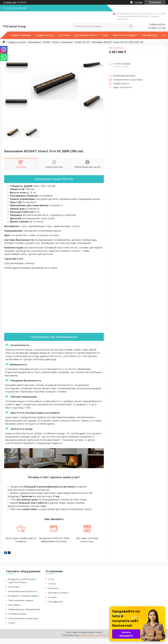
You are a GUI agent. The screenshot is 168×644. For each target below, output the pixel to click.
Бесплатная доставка (124, 76)
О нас (105, 35)
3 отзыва (138, 2)
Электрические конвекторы (23, 618)
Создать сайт (10, 2)
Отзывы (53, 597)
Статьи (52, 584)
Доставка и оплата (86, 35)
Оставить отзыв (157, 28)
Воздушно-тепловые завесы (24, 596)
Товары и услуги (45, 35)
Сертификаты (149, 35)
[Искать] (131, 26)
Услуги (12, 623)
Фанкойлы (14, 587)
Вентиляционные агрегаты (23, 591)
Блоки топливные (63, 42)
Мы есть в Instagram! (125, 35)
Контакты (64, 35)
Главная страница (20, 35)
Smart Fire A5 (82, 42)
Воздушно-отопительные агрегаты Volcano (22, 581)
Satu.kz (99, 632)
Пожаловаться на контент (94, 635)
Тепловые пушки (17, 614)
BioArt (47, 42)
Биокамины (35, 42)
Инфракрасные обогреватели (24, 609)
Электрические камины (21, 600)
